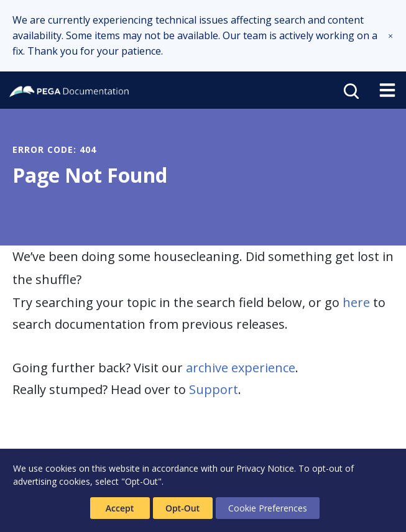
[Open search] (350, 90)
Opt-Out (182, 508)
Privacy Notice (265, 468)
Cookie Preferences (268, 508)
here (356, 302)
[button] (390, 36)
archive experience (241, 368)
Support (214, 389)
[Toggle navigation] (387, 90)
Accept (120, 508)
